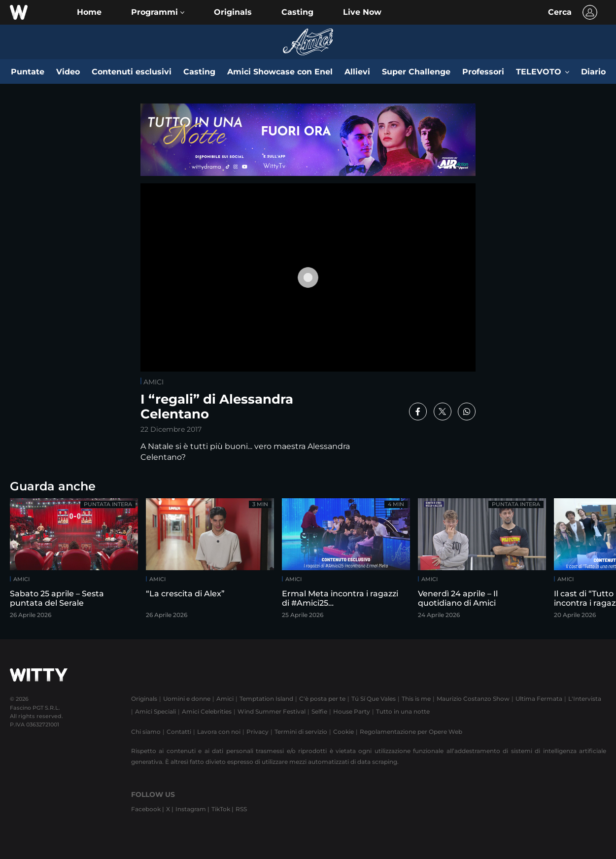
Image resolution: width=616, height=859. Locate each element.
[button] (158, 12)
